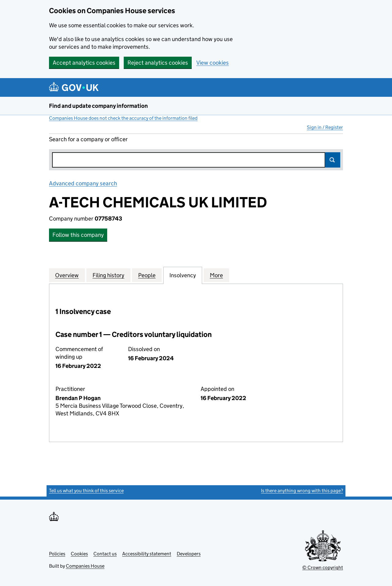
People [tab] (147, 275)
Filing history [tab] (108, 275)
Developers (189, 554)
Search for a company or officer (88, 139)
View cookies (213, 63)
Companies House (85, 566)
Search (333, 160)
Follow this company (78, 235)
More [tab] (216, 275)
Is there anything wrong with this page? (302, 491)
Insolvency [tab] (183, 275)
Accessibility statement (147, 554)
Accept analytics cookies (84, 63)
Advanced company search (83, 183)
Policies (57, 554)
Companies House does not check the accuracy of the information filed (123, 118)
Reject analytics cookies (158, 63)
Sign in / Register (325, 127)
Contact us (105, 554)
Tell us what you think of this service (86, 491)
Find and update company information (98, 106)
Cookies (79, 554)
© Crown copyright (323, 567)
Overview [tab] (67, 275)
